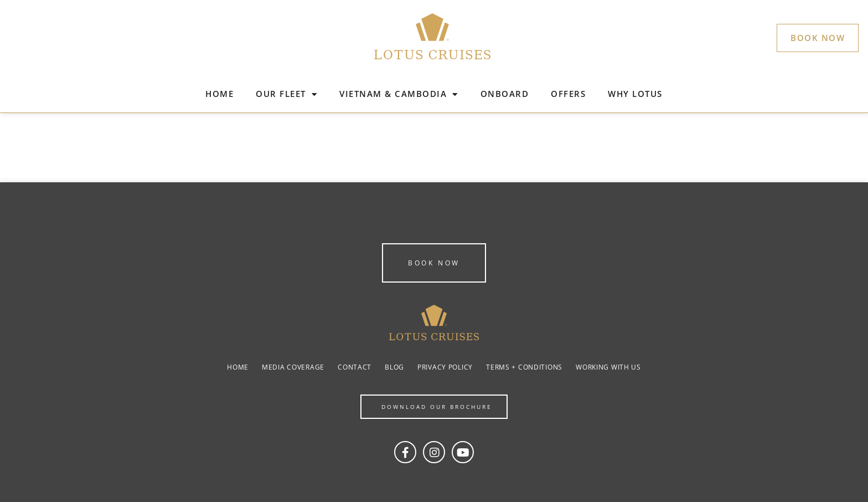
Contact (355, 367)
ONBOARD (505, 94)
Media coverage (293, 367)
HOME (219, 94)
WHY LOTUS (635, 94)
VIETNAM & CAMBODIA (399, 94)
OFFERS (568, 94)
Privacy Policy (445, 367)
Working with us (608, 367)
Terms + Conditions (524, 367)
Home (238, 367)
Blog (394, 367)
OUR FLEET (286, 94)
